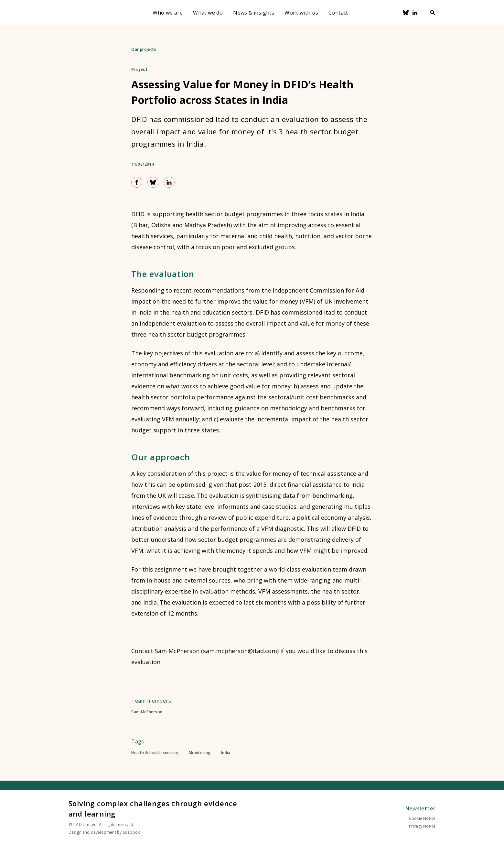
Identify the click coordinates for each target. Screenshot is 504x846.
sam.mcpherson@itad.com (240, 651)
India (226, 753)
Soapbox (131, 832)
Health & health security (155, 753)
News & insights (254, 13)
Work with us (301, 13)
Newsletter (421, 808)
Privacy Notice (422, 826)
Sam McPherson (147, 712)
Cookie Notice (422, 818)
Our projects (144, 49)
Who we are (168, 13)
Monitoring (200, 753)
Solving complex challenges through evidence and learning (153, 808)
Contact (338, 13)
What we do (208, 13)
